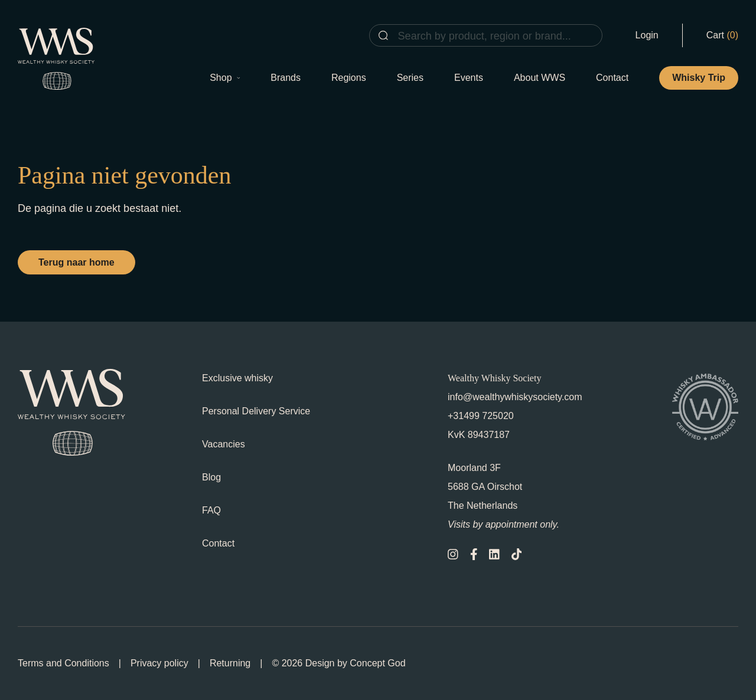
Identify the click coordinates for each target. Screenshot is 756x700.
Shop (225, 78)
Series (410, 78)
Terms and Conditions (63, 663)
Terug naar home (76, 262)
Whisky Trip (699, 78)
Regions (349, 78)
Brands (286, 78)
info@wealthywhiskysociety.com (515, 397)
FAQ (211, 510)
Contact (612, 78)
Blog (211, 477)
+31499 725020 (481, 416)
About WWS (540, 78)
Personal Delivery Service (256, 411)
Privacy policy (159, 663)
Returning (230, 663)
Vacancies (224, 444)
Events (469, 78)
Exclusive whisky (237, 378)
